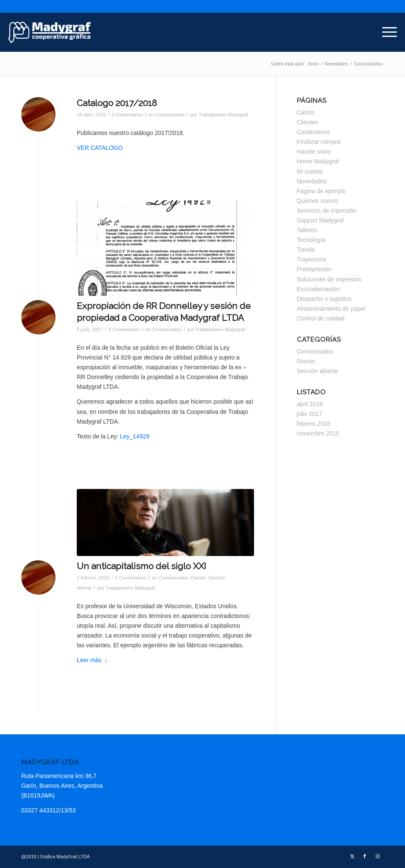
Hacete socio (314, 152)
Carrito (306, 112)
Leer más (94, 660)
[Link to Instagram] (377, 856)
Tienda (306, 250)
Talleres (307, 230)
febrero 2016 (314, 424)
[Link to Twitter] (352, 856)
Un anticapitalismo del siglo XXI (141, 566)
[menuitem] (385, 32)
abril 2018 (310, 404)
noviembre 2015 (318, 433)
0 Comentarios (127, 115)
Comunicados (170, 115)
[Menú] (385, 32)
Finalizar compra (319, 142)
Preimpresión (314, 269)
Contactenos (314, 132)
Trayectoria (312, 259)
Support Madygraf (320, 220)
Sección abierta (317, 371)
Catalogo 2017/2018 (117, 103)
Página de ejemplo (321, 191)
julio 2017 (310, 414)
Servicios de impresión (327, 211)
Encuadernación (318, 289)
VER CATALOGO (100, 148)
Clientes (308, 122)
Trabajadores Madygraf (223, 115)
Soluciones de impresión (329, 279)
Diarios (198, 578)
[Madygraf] (50, 32)
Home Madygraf (318, 161)
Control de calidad (321, 318)
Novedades (312, 181)
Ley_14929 (135, 436)
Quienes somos (317, 201)
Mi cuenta (310, 171)
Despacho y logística (324, 299)
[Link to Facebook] (365, 856)
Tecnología (311, 240)
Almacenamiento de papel (331, 309)
